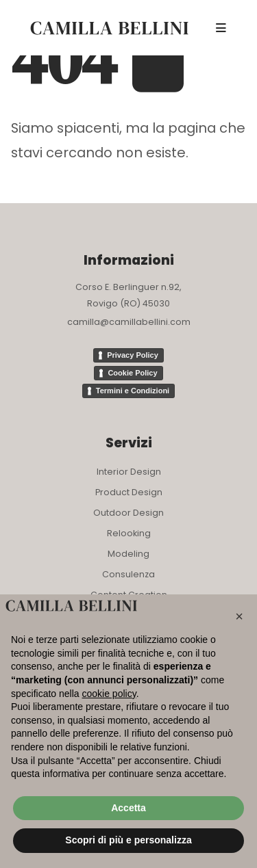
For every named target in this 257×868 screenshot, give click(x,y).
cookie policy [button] (109, 694)
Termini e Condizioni (133, 391)
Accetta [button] (128, 808)
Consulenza (128, 574)
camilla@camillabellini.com (129, 322)
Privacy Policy (133, 355)
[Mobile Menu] (221, 28)
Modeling (128, 554)
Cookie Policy (132, 373)
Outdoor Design (128, 513)
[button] (239, 616)
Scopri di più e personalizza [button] (128, 840)
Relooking (129, 533)
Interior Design (129, 472)
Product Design (129, 492)
